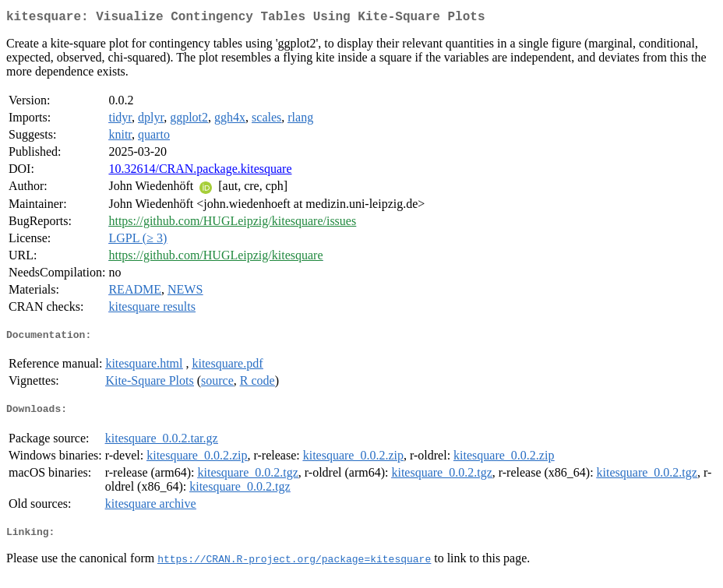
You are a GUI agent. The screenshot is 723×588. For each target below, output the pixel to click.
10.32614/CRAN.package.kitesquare (200, 172)
